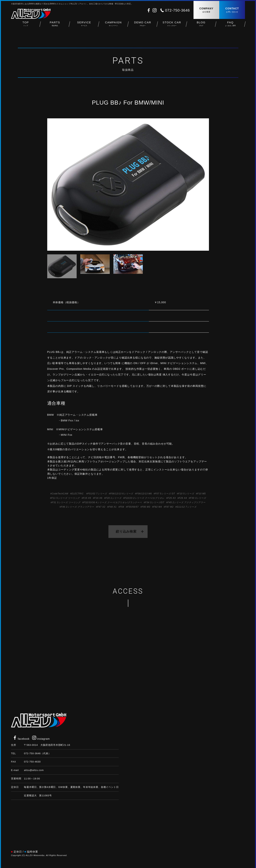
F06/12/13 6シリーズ (122, 494)
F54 (122, 507)
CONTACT (232, 10)
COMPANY (206, 10)
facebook (21, 739)
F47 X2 (101, 507)
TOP (26, 26)
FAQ (230, 26)
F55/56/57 (133, 507)
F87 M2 (169, 507)
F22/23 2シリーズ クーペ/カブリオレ (145, 498)
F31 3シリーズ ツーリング (66, 502)
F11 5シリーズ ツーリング (66, 498)
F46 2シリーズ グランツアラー (78, 507)
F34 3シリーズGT (155, 502)
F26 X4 (183, 498)
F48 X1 (113, 507)
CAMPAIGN (113, 26)
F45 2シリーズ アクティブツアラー (187, 502)
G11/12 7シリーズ (186, 507)
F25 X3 (172, 498)
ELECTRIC (78, 494)
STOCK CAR (172, 26)
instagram (41, 739)
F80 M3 (146, 507)
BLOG (201, 26)
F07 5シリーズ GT (165, 494)
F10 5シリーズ (186, 494)
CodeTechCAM (60, 494)
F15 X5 (87, 498)
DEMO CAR (143, 26)
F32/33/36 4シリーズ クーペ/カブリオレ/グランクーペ (113, 502)
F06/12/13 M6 (144, 494)
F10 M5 (202, 494)
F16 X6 (98, 498)
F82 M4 (158, 507)
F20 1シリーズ (113, 498)
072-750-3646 (177, 10)
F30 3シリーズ (198, 498)
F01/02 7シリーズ (97, 494)
